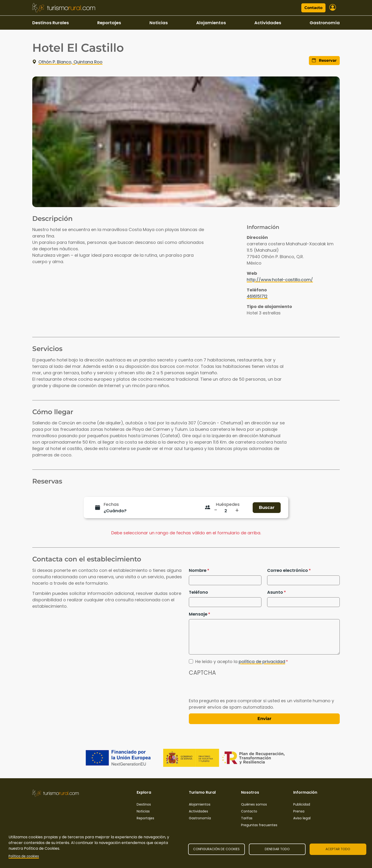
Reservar (324, 60)
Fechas (111, 504)
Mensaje (198, 614)
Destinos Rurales (51, 23)
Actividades (268, 23)
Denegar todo (277, 849)
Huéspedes (228, 504)
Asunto (275, 592)
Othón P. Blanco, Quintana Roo (67, 62)
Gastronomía (325, 23)
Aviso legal (302, 818)
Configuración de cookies (216, 849)
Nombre (198, 570)
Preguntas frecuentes (259, 825)
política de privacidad (262, 662)
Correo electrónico (288, 570)
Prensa (299, 811)
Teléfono (198, 592)
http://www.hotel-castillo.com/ (280, 280)
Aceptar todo (338, 849)
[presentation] (225, 688)
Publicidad (302, 804)
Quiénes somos (254, 804)
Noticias (159, 23)
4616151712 (257, 296)
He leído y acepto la (240, 662)
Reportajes (109, 23)
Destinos (144, 804)
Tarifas (247, 818)
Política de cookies (24, 856)
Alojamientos (211, 23)
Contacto (313, 8)
